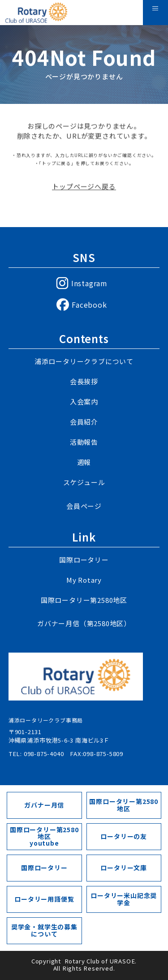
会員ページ (84, 506)
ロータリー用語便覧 (44, 899)
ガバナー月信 (44, 805)
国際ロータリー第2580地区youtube (44, 836)
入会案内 (84, 402)
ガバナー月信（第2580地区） (84, 623)
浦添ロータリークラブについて (84, 361)
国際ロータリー (84, 560)
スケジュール (84, 482)
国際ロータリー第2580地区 (84, 600)
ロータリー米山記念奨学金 (124, 899)
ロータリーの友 (124, 836)
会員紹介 (84, 422)
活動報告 (84, 442)
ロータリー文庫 (124, 868)
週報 (84, 462)
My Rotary (84, 580)
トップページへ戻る (84, 189)
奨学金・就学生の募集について (44, 930)
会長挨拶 (84, 381)
